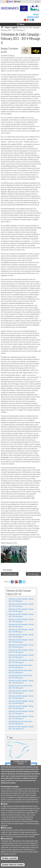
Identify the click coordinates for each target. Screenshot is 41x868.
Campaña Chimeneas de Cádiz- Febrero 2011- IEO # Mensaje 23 (20, 722)
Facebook (12, 582)
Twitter (24, 582)
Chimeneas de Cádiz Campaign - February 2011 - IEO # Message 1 (21, 600)
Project (8, 27)
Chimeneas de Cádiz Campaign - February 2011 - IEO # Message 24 (21, 728)
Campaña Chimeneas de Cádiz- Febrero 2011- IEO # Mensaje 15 (20, 677)
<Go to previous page (10, 574)
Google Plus (16, 582)
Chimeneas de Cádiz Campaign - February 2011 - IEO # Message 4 (21, 615)
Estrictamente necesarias (11, 787)
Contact (37, 2)
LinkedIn (20, 582)
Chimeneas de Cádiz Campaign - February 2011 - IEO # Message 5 (21, 620)
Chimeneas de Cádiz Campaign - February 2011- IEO (19, 592)
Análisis (5, 804)
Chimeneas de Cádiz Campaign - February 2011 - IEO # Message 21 (21, 712)
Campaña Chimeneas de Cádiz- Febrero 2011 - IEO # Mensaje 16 (20, 687)
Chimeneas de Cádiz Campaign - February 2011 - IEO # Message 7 (21, 631)
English (17, 1)
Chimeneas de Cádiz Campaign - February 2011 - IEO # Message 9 (21, 636)
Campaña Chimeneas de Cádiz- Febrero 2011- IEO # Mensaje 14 (20, 671)
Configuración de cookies (20, 763)
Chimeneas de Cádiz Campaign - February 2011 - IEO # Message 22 (21, 717)
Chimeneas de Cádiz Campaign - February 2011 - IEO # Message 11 (21, 646)
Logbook (14, 27)
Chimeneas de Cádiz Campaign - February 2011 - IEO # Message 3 (21, 610)
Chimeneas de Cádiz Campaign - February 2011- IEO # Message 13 (21, 656)
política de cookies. (8, 783)
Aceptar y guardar (9, 858)
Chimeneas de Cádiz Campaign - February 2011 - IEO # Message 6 (21, 625)
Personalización (8, 839)
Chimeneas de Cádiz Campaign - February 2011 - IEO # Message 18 (21, 697)
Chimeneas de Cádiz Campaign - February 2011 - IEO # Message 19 (21, 702)
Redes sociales (7, 828)
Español (10, 1)
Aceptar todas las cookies (13, 865)
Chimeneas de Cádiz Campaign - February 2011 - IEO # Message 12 (21, 682)
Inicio (3, 27)
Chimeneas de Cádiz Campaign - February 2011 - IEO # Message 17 (21, 692)
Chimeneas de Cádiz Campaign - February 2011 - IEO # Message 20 (21, 707)
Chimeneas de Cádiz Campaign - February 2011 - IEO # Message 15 (21, 661)
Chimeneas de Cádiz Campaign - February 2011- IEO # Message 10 (21, 651)
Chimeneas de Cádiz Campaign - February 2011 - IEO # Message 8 (21, 641)
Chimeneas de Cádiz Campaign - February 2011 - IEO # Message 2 (21, 605)
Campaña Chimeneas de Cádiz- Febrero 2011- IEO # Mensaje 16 (20, 666)
